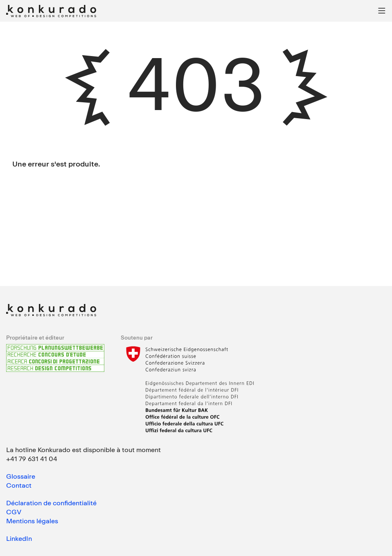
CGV (14, 512)
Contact (19, 485)
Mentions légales (32, 521)
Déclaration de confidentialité (51, 503)
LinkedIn (19, 538)
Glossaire (21, 476)
